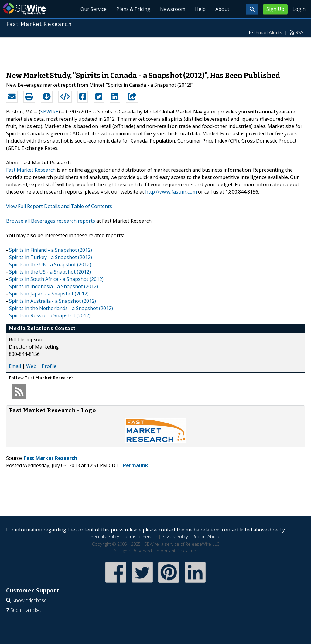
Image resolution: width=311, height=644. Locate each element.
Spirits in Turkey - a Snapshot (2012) (51, 257)
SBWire (24, 9)
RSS (299, 32)
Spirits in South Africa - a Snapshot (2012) (56, 279)
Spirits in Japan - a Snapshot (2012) (49, 294)
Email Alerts (269, 32)
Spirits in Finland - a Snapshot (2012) (51, 250)
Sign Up (275, 9)
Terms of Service (140, 536)
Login (299, 9)
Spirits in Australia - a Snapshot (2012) (53, 301)
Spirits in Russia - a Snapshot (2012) (50, 315)
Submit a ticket (26, 610)
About (222, 9)
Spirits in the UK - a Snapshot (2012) (50, 265)
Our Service (94, 9)
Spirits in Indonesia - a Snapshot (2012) (54, 286)
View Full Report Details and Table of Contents (59, 206)
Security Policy (105, 536)
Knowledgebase (29, 600)
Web (31, 366)
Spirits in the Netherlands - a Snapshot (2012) (61, 308)
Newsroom (173, 9)
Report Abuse (207, 536)
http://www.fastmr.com (171, 192)
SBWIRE (49, 112)
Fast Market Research (31, 170)
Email (15, 366)
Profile (49, 366)
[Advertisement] (155, 51)
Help (200, 9)
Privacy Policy (175, 536)
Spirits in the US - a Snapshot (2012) (50, 272)
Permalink (136, 465)
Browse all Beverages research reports (51, 221)
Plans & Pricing (133, 9)
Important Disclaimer (177, 551)
